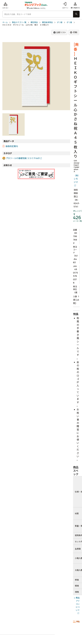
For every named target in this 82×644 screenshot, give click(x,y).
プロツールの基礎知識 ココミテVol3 (23, 158)
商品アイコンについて (78, 604)
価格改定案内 (12, 146)
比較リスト (60, 32)
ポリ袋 (60, 22)
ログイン (65, 5)
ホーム (5, 22)
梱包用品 (34, 22)
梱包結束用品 (47, 22)
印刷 (74, 32)
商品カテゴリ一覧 (19, 22)
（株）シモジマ (76, 179)
